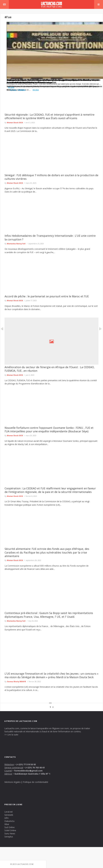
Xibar (7, 824)
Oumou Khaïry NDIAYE (16, 681)
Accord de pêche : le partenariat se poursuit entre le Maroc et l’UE (47, 296)
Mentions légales (13, 782)
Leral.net (9, 812)
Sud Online (10, 827)
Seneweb (9, 815)
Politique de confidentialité (36, 782)
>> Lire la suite (11, 735)
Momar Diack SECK (15, 122)
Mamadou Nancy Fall (16, 244)
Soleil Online (10, 830)
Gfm (6, 818)
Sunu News (10, 833)
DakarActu (9, 821)
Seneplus (9, 837)
